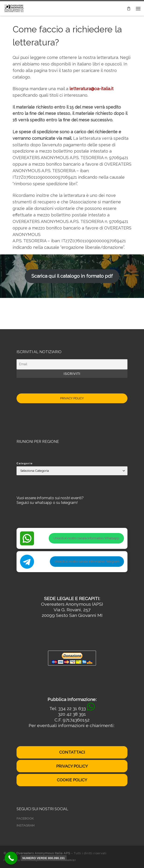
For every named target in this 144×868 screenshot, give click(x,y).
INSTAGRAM (26, 825)
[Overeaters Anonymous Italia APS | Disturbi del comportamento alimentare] (14, 8)
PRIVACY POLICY (72, 398)
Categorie (25, 463)
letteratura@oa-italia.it (91, 89)
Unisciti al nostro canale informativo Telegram (87, 561)
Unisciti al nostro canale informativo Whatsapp (86, 538)
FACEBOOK (25, 818)
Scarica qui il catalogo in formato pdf (72, 276)
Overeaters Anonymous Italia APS (43, 853)
